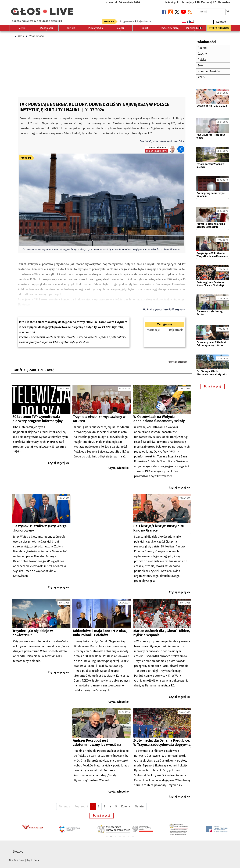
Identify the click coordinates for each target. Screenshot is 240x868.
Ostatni (140, 806)
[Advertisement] (102, 69)
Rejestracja (176, 330)
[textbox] (211, 12)
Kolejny (126, 806)
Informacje (153, 330)
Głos (21, 36)
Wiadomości (37, 36)
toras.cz (36, 860)
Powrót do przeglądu (178, 362)
